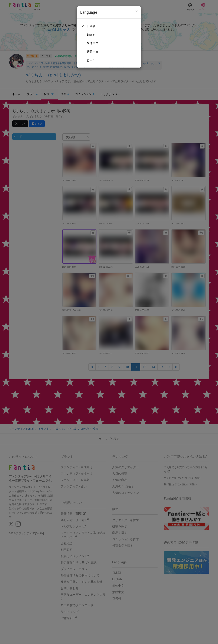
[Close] (137, 11)
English (91, 35)
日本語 (91, 26)
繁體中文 (93, 52)
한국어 (91, 60)
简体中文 (93, 43)
